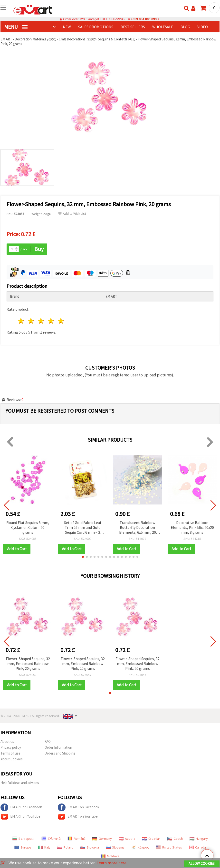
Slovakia (90, 847)
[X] (3, 863)
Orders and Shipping (60, 753)
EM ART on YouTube (20, 817)
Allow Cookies (202, 863)
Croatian (151, 839)
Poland (65, 847)
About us (7, 742)
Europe (23, 847)
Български (23, 839)
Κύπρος (140, 847)
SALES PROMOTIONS (96, 27)
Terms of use (10, 753)
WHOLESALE (163, 27)
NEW (67, 27)
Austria (127, 839)
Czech (175, 839)
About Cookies (12, 759)
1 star (21, 321)
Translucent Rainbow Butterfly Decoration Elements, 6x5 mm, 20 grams (138, 528)
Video (203, 27)
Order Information (58, 747)
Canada (197, 847)
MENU (16, 27)
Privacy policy (11, 747)
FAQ (48, 742)
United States (169, 847)
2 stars (31, 321)
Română (77, 839)
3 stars (41, 321)
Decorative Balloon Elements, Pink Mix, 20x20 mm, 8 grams (192, 527)
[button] (83, 557)
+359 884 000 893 (144, 19)
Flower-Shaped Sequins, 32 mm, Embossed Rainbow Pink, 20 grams (28, 663)
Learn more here (111, 863)
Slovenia (115, 847)
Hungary (199, 839)
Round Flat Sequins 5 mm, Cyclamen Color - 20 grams (28, 527)
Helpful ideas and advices (20, 783)
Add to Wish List (72, 214)
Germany (102, 839)
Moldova (110, 856)
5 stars (61, 321)
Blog (185, 27)
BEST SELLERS (133, 27)
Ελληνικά (51, 839)
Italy (44, 847)
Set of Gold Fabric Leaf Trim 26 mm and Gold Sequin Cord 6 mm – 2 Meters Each (83, 528)
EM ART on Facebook (21, 807)
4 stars (51, 321)
